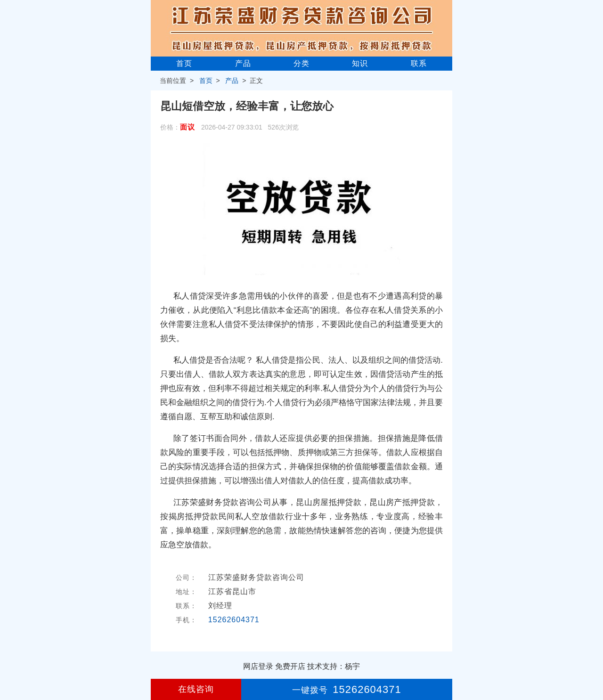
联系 (419, 63)
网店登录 (258, 666)
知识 (360, 63)
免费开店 (290, 666)
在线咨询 (196, 689)
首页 (184, 63)
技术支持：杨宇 (334, 666)
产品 (243, 63)
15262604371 (234, 620)
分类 (301, 63)
